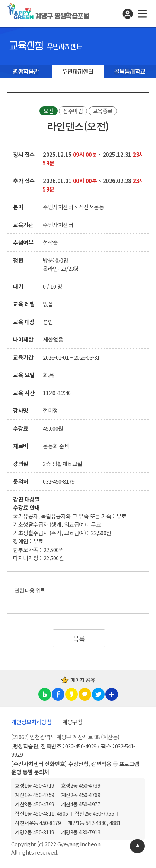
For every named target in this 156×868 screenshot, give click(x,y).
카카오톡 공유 (85, 694)
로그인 (128, 14)
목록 (79, 638)
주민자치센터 (78, 72)
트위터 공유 (98, 694)
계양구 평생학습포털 (62, 16)
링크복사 (112, 694)
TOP (137, 846)
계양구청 (72, 722)
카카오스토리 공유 (71, 694)
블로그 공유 (45, 694)
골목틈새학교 (130, 72)
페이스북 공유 (58, 694)
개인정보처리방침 (31, 722)
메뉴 (142, 14)
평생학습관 (26, 72)
